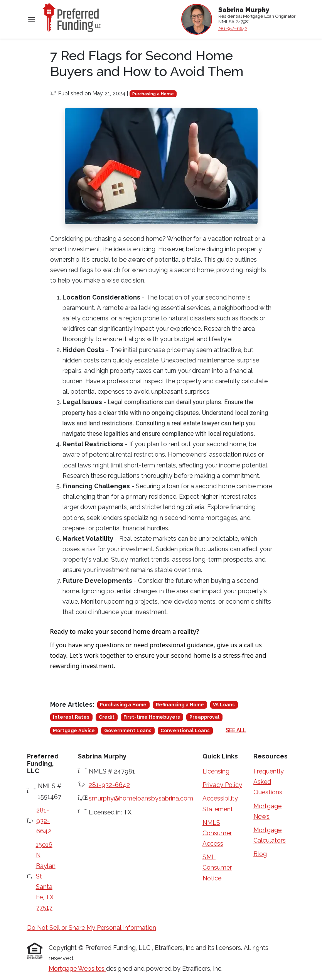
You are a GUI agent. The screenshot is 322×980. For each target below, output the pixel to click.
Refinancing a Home (180, 705)
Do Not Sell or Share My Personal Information (92, 928)
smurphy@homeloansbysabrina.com (141, 798)
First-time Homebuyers (152, 717)
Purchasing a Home (153, 94)
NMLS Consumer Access (217, 833)
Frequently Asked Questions (269, 782)
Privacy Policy (222, 785)
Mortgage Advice (74, 731)
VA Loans (224, 705)
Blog (260, 854)
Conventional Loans (185, 731)
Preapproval (204, 717)
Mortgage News (267, 811)
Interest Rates (71, 717)
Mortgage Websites (77, 969)
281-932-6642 (233, 29)
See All (236, 730)
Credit (107, 717)
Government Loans (128, 731)
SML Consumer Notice (217, 867)
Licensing (216, 771)
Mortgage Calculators (270, 835)
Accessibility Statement (220, 804)
